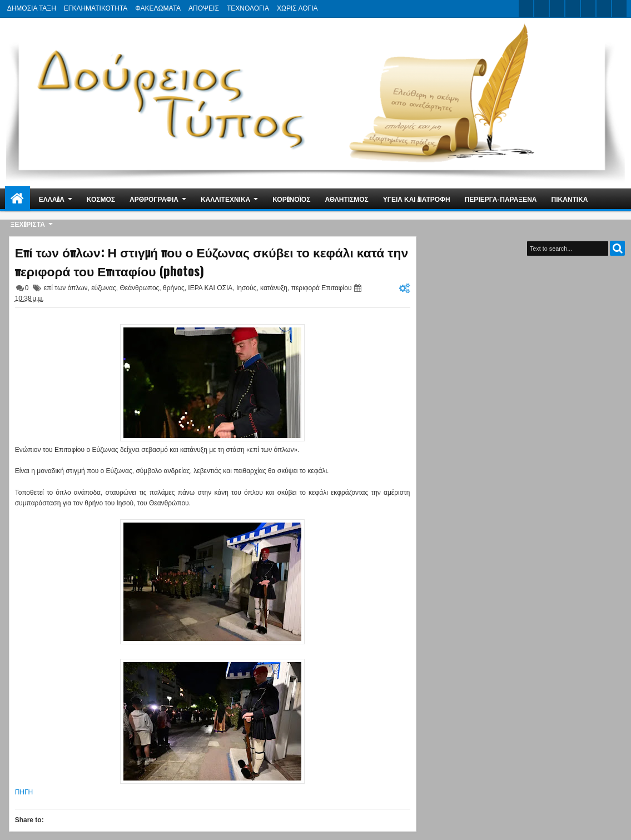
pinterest (619, 9)
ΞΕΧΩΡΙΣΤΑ (28, 224)
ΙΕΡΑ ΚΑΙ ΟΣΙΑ (210, 288)
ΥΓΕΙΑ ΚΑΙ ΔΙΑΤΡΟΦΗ (417, 199)
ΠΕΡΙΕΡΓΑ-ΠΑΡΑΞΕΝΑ (501, 199)
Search (617, 248)
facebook (541, 9)
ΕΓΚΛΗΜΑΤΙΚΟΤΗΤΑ (96, 8)
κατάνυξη (274, 288)
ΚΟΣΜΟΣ (101, 199)
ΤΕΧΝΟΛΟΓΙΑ (248, 8)
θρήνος (174, 288)
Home (18, 199)
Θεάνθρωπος (139, 288)
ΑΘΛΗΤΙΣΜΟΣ (346, 199)
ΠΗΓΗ (24, 792)
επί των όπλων (66, 288)
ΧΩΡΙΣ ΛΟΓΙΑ (297, 8)
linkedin (588, 9)
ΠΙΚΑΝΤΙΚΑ (569, 199)
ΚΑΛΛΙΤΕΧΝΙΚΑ (225, 199)
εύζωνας (104, 288)
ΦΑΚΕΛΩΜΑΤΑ (158, 8)
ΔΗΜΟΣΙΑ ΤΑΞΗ (32, 8)
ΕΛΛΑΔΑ (52, 199)
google (557, 9)
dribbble (604, 9)
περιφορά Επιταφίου (322, 288)
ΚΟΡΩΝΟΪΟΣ (291, 199)
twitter (526, 9)
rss (573, 9)
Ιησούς (246, 288)
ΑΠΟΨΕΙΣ (204, 8)
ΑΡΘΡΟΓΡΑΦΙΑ (154, 199)
